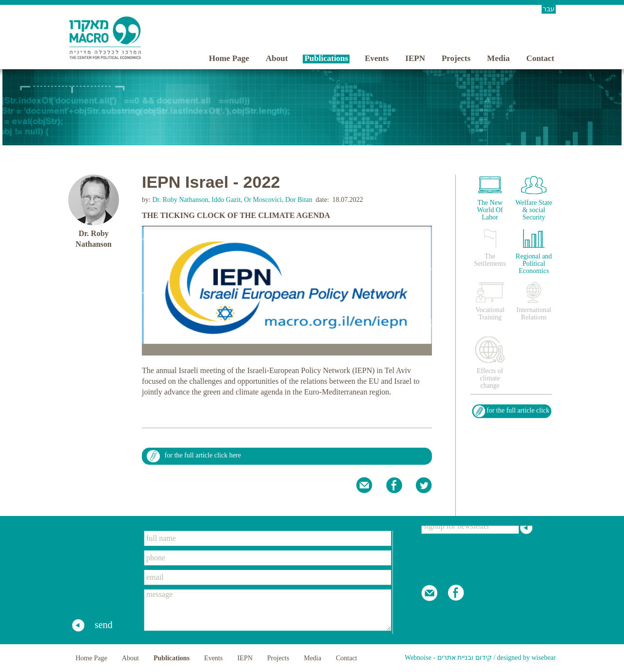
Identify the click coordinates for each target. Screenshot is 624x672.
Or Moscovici (263, 200)
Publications (326, 58)
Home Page (229, 58)
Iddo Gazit (226, 200)
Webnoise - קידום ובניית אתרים (448, 658)
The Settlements (490, 260)
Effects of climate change (490, 378)
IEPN (415, 58)
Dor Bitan (299, 200)
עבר (549, 9)
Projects (456, 58)
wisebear (544, 658)
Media (498, 58)
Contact (540, 58)
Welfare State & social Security (534, 210)
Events (377, 58)
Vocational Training (490, 314)
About (277, 58)
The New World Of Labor (490, 210)
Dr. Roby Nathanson (179, 200)
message (268, 610)
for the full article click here (203, 455)
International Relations (534, 314)
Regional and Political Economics (534, 264)
